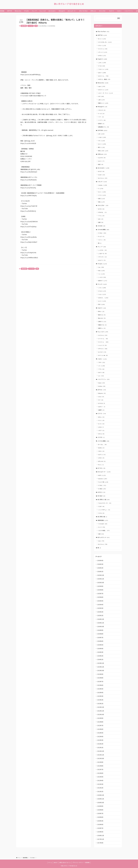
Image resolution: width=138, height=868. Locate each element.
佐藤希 (101, 410)
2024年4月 (100, 649)
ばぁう (102, 73)
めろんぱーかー (104, 472)
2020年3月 (100, 821)
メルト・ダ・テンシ (105, 93)
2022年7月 (100, 725)
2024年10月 (101, 626)
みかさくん (103, 90)
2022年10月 (101, 714)
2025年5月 (100, 601)
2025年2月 (100, 612)
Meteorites (103, 83)
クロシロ (102, 110)
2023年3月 (100, 696)
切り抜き (101, 496)
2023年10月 (101, 670)
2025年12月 (101, 575)
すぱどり (102, 308)
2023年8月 (100, 678)
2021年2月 (100, 788)
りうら (102, 195)
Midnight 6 (102, 107)
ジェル (102, 294)
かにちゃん (103, 335)
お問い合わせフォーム (65, 862)
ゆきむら (101, 492)
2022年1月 (100, 748)
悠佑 (101, 202)
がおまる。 (102, 212)
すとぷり (102, 284)
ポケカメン (103, 349)
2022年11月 (101, 711)
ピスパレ (102, 413)
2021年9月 (100, 762)
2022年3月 (100, 740)
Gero (101, 541)
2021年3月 (100, 784)
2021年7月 (100, 769)
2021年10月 (101, 758)
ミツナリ (102, 120)
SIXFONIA (102, 130)
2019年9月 (100, 824)
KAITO (102, 475)
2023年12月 (101, 663)
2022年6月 (100, 729)
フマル (101, 369)
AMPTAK (102, 35)
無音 (101, 164)
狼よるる (102, 318)
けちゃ (102, 45)
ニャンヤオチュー (104, 510)
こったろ (102, 277)
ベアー (101, 117)
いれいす (102, 182)
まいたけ (102, 352)
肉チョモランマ (104, 537)
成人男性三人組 (104, 499)
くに (101, 274)
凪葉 (101, 222)
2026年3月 (100, 564)
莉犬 (101, 304)
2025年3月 (100, 608)
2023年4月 (100, 693)
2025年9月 (100, 586)
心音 (101, 100)
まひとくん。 (103, 76)
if (101, 188)
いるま (102, 137)
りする (101, 513)
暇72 (102, 147)
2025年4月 (100, 605)
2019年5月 (100, 832)
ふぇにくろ (102, 345)
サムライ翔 (103, 482)
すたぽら (102, 264)
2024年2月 (100, 656)
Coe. (101, 267)
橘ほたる (102, 315)
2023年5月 (100, 689)
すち (101, 141)
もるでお (102, 158)
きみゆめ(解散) (103, 230)
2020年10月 (101, 803)
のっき (101, 236)
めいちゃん (103, 178)
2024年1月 (100, 659)
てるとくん (103, 69)
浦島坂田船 (24, 26)
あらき (101, 171)
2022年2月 (100, 744)
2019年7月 (100, 828)
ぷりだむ (101, 437)
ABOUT (56, 862)
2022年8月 (100, 722)
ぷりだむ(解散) (103, 441)
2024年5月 (100, 645)
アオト (102, 362)
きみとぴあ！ (103, 205)
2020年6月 (100, 817)
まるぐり (102, 260)
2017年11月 (101, 839)
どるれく (102, 359)
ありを (101, 209)
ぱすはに (102, 390)
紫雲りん (102, 328)
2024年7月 (100, 638)
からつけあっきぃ (105, 42)
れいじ (101, 465)
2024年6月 (100, 641)
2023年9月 (100, 674)
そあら (101, 451)
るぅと (102, 301)
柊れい (101, 311)
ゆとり (101, 161)
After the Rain (103, 31)
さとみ (102, 291)
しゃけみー (102, 250)
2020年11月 (101, 799)
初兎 (101, 199)
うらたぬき (31, 26)
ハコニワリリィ (104, 379)
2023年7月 (100, 681)
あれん (101, 417)
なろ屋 (102, 489)
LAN (101, 134)
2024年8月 (100, 634)
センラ (102, 527)
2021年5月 (100, 777)
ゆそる (101, 434)
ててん (101, 216)
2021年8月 (100, 766)
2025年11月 (101, 579)
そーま (101, 113)
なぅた (101, 424)
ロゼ (101, 96)
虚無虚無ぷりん (104, 127)
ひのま (101, 427)
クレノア (102, 247)
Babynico (102, 393)
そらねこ (102, 233)
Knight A (102, 59)
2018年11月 (101, 835)
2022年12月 (101, 707)
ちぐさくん (103, 49)
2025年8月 (100, 590)
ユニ (101, 376)
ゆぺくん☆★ (103, 355)
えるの (101, 506)
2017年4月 (100, 843)
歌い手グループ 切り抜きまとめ (69, 4)
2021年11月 (101, 755)
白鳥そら (102, 321)
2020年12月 (101, 795)
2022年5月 (100, 733)
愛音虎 (101, 124)
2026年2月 (100, 568)
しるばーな (102, 253)
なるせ (102, 175)
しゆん (102, 63)
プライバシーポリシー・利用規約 (81, 862)
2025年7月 (100, 594)
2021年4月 (100, 780)
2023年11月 (101, 667)
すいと (101, 420)
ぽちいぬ (102, 461)
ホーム (50, 862)
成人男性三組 (102, 517)
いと (101, 366)
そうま (102, 66)
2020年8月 (100, 810)
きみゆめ (101, 226)
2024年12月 (101, 619)
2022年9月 (100, 718)
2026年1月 (100, 571)
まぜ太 (102, 55)
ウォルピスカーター (105, 503)
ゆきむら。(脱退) (104, 79)
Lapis (102, 86)
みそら (101, 372)
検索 (119, 18)
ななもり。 (103, 298)
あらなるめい (103, 168)
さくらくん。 (103, 339)
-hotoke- (103, 185)
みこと (102, 144)
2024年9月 (100, 630)
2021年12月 (101, 751)
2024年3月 (100, 652)
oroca (101, 397)
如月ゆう (103, 281)
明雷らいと (103, 103)
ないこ (102, 192)
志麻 (36, 26)
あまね (101, 448)
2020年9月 (100, 806)
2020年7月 (100, 813)
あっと (102, 39)
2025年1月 (100, 615)
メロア (101, 430)
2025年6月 (100, 597)
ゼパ (101, 400)
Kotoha (102, 386)
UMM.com (102, 154)
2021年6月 (100, 773)
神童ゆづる (102, 325)
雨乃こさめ (103, 151)
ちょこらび (103, 332)
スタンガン (102, 257)
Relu (101, 271)
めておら (101, 468)
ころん (102, 288)
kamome (103, 479)
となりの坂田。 (104, 530)
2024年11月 (101, 623)
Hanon (101, 383)
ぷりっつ (103, 52)
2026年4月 (100, 560)
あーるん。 (102, 444)
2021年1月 (100, 791)
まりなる (102, 403)
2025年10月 (101, 583)
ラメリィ (102, 240)
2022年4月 (100, 736)
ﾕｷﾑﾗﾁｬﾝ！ (102, 407)
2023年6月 (100, 685)
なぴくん (102, 454)
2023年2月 (100, 700)
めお (101, 219)
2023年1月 (100, 704)
